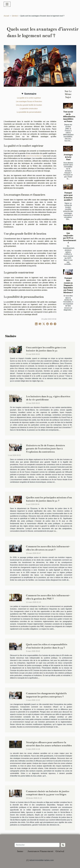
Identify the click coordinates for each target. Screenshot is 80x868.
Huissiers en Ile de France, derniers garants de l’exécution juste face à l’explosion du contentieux (45, 449)
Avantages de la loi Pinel (68, 157)
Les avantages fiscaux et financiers (29, 101)
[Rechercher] (37, 845)
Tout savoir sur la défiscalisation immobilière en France (69, 117)
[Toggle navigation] (7, 4)
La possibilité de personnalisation (29, 112)
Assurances (33, 851)
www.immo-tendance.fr (34, 156)
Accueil (6, 16)
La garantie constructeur (29, 109)
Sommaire (30, 94)
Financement (47, 851)
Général (15, 16)
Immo (20, 851)
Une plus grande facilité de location (29, 105)
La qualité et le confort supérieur (29, 98)
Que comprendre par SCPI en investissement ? (70, 238)
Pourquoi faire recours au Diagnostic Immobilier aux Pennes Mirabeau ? (68, 285)
